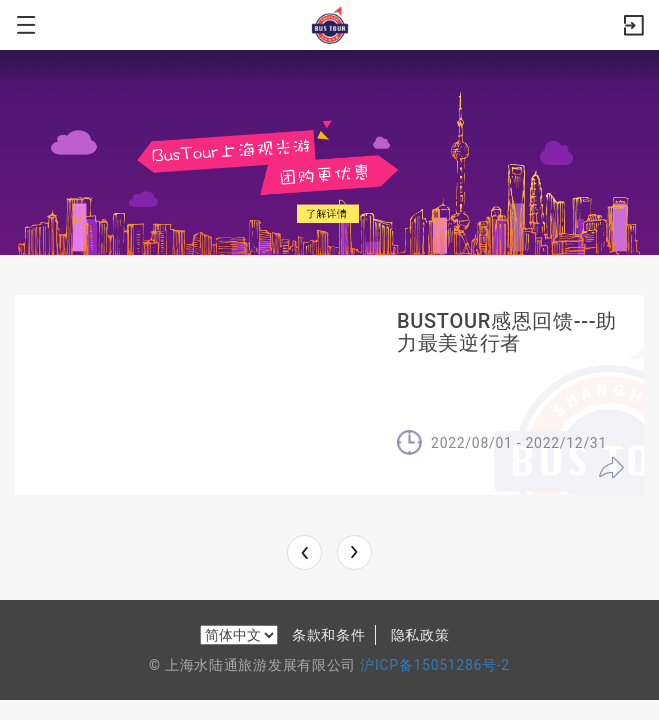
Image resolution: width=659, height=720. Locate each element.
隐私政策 (420, 635)
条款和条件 (329, 635)
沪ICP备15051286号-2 (435, 665)
